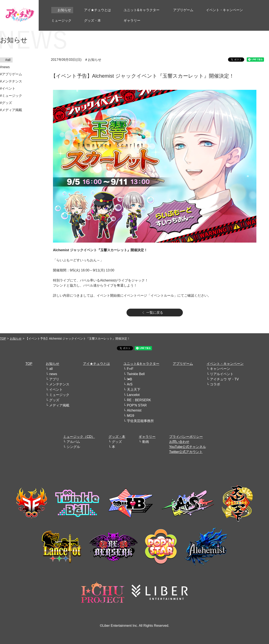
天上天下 (134, 390)
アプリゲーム (183, 364)
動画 (146, 442)
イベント (56, 390)
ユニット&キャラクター (141, 364)
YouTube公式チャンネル (188, 447)
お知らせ (16, 339)
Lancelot (133, 395)
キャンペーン (220, 369)
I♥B (130, 379)
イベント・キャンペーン (225, 364)
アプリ (54, 379)
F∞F (130, 369)
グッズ (54, 400)
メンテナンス (59, 384)
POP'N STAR (137, 405)
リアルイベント (222, 374)
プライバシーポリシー (186, 437)
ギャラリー (147, 437)
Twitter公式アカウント (186, 452)
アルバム (73, 442)
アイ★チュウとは (96, 364)
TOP (3, 339)
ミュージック (59, 395)
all (51, 369)
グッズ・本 (117, 437)
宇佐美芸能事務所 (140, 421)
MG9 (131, 416)
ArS (130, 384)
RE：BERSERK (139, 400)
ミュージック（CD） (79, 437)
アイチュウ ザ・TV (224, 379)
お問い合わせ (179, 442)
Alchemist (134, 410)
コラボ (215, 384)
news (53, 374)
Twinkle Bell (136, 374)
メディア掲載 (59, 405)
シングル (73, 447)
